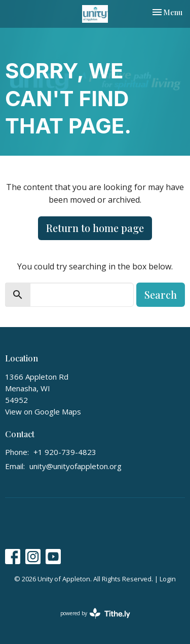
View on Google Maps (43, 411)
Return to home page (95, 228)
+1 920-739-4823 (65, 452)
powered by (95, 613)
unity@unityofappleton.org (75, 466)
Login (168, 579)
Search (161, 294)
